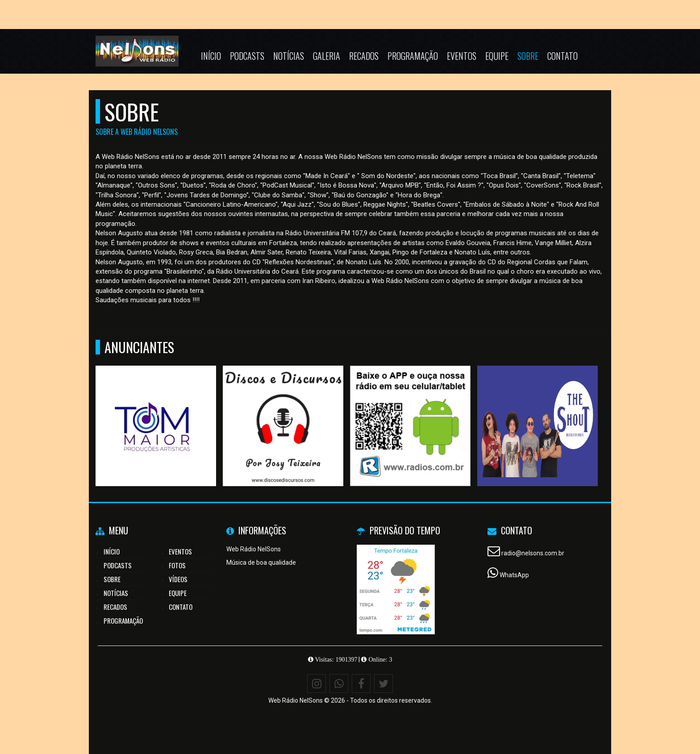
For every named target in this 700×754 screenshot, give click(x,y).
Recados (364, 56)
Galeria (327, 56)
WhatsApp (514, 575)
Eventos (462, 56)
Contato (562, 56)
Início (211, 56)
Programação (413, 56)
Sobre (528, 56)
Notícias (289, 56)
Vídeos (178, 579)
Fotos (177, 565)
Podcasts (247, 56)
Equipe (497, 56)
